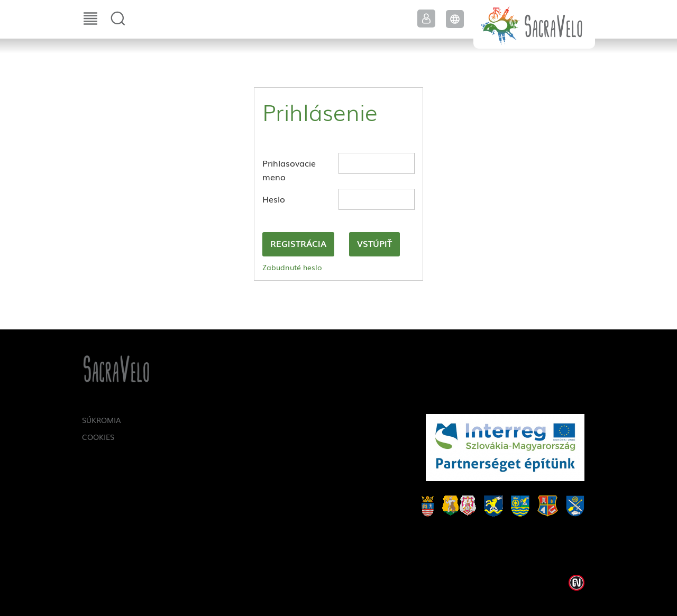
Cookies (98, 437)
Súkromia (102, 420)
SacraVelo (534, 24)
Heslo (274, 199)
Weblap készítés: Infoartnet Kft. (577, 583)
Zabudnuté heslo (292, 267)
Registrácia (298, 243)
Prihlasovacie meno (289, 170)
